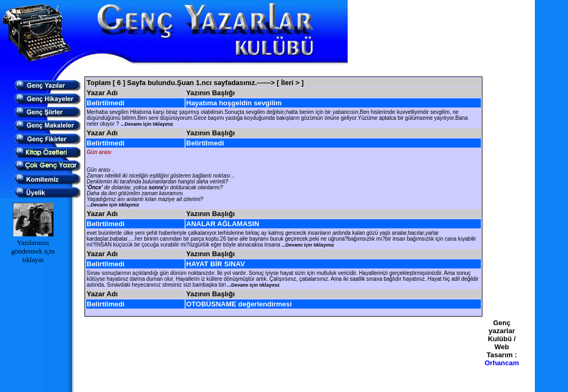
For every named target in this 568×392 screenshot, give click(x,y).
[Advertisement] (283, 70)
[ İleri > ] (290, 83)
